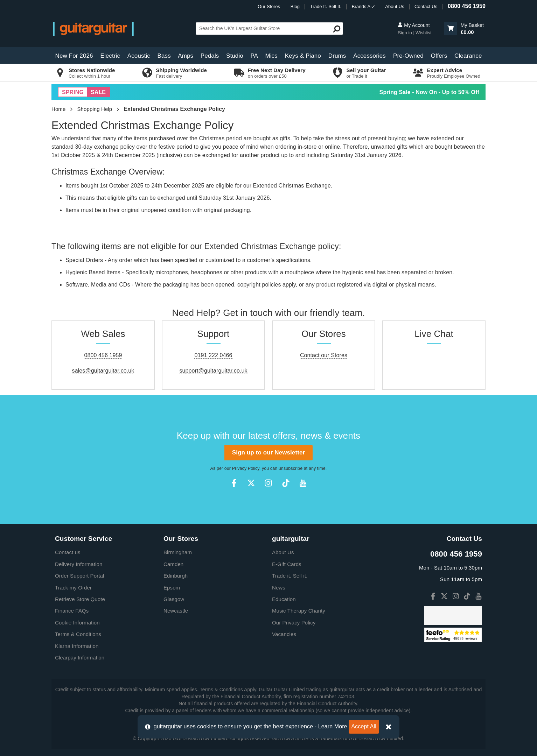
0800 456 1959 (467, 6)
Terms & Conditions (78, 634)
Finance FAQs (72, 611)
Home (58, 109)
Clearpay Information (80, 658)
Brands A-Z (363, 6)
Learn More (333, 726)
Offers (439, 56)
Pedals (210, 56)
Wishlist (424, 33)
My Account (414, 25)
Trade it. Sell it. (290, 576)
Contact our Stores (324, 355)
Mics (271, 56)
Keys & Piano (303, 56)
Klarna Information (77, 646)
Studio (235, 56)
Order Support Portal (79, 576)
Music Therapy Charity (299, 611)
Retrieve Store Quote (80, 599)
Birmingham (178, 552)
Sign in (405, 33)
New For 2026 (74, 56)
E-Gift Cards (287, 564)
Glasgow (174, 599)
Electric (110, 56)
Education (284, 599)
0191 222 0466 (213, 355)
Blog (295, 6)
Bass (164, 56)
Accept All (364, 726)
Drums (337, 56)
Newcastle (176, 611)
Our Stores (269, 6)
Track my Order (73, 588)
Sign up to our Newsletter (268, 453)
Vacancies (284, 634)
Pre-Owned (408, 56)
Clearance (468, 56)
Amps (186, 56)
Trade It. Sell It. (326, 6)
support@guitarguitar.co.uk (213, 371)
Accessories (369, 56)
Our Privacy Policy (294, 623)
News (279, 588)
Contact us (68, 552)
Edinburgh (176, 576)
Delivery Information (79, 564)
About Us (395, 6)
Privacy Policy (246, 468)
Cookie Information (77, 623)
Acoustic (139, 56)
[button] (451, 29)
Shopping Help (95, 109)
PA (254, 56)
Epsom (172, 588)
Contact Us (426, 6)
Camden (173, 564)
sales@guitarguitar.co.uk (103, 371)
